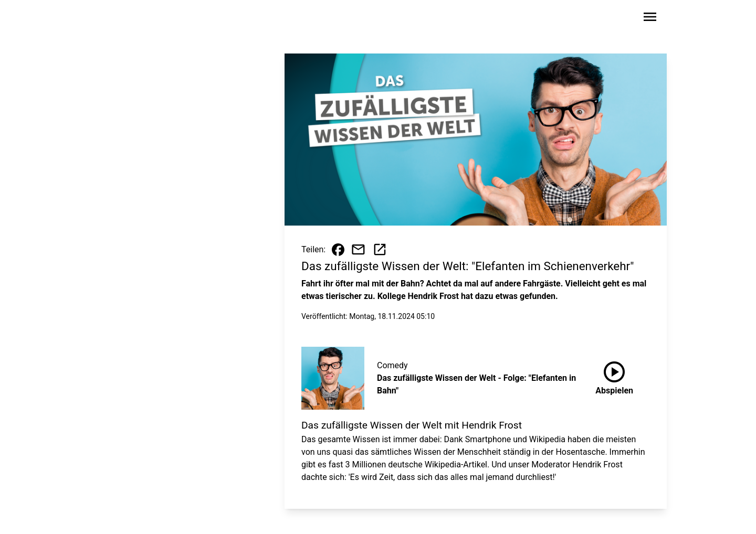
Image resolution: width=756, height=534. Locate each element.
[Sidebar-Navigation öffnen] (650, 19)
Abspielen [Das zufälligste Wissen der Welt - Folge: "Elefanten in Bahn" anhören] (614, 376)
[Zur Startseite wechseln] (123, 19)
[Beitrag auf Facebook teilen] (338, 250)
